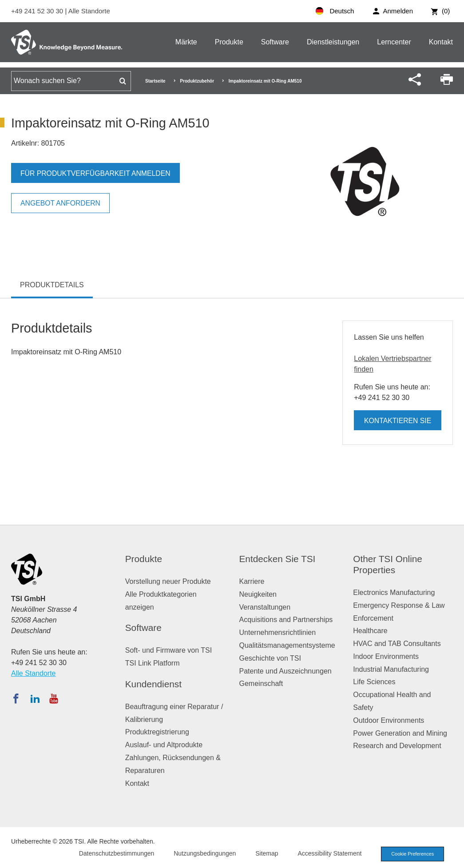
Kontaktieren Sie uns (398, 424)
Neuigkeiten (258, 594)
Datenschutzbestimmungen (115, 853)
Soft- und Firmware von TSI (169, 650)
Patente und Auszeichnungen (286, 671)
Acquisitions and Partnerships (286, 620)
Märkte (186, 42)
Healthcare (370, 631)
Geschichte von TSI (270, 658)
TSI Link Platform (153, 663)
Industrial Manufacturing (391, 669)
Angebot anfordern (61, 203)
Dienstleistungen (333, 42)
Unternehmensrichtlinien (278, 632)
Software (275, 42)
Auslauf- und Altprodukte (164, 745)
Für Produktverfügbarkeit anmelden (97, 173)
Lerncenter (394, 42)
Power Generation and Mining (400, 733)
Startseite (155, 81)
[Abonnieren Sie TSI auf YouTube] (54, 698)
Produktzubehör (197, 81)
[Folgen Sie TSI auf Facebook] (16, 698)
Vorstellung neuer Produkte (168, 581)
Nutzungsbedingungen (203, 853)
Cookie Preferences (412, 854)
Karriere (252, 581)
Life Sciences (374, 682)
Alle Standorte (89, 11)
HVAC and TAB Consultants (397, 644)
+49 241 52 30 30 (38, 11)
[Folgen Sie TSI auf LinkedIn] (35, 698)
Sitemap (265, 853)
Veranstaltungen (265, 607)
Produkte (229, 42)
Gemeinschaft (261, 684)
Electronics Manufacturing (394, 593)
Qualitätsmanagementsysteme (287, 645)
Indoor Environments (386, 656)
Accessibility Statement (328, 853)
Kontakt (441, 42)
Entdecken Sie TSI (278, 559)
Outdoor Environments (389, 720)
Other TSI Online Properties (388, 564)
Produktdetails (52, 285)
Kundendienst (153, 684)
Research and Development (397, 746)
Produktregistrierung (157, 732)
